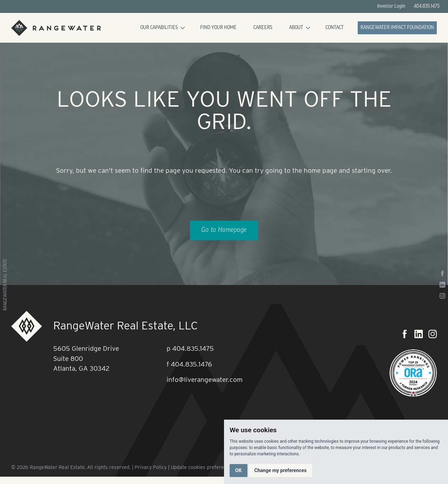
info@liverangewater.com (205, 380)
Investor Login (391, 6)
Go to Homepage (224, 230)
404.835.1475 (427, 6)
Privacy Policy (151, 467)
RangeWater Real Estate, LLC (125, 325)
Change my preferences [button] (281, 470)
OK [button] (239, 470)
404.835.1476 (191, 364)
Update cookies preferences (203, 467)
